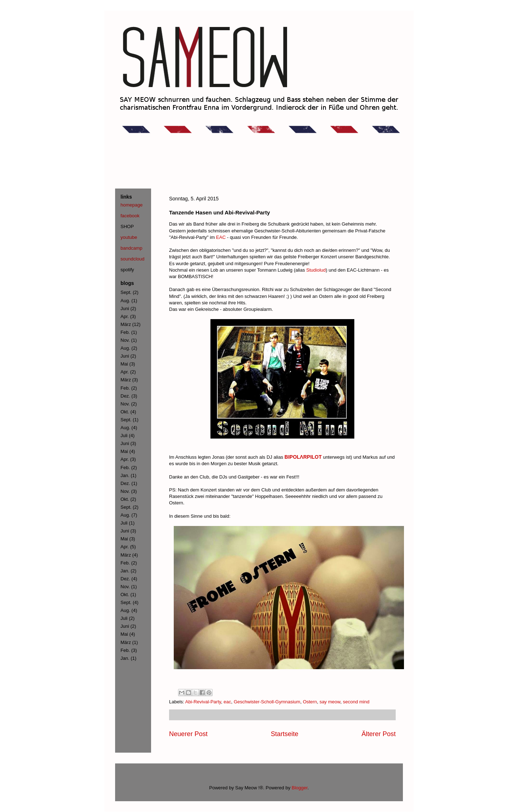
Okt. (125, 412)
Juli (124, 436)
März (126, 324)
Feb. (125, 332)
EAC (221, 237)
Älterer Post (379, 734)
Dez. (125, 396)
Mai (124, 364)
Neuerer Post (188, 734)
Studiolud (316, 270)
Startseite (285, 734)
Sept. (126, 292)
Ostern (310, 702)
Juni (125, 309)
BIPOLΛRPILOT (303, 457)
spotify (127, 270)
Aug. (125, 301)
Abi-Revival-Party (203, 702)
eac (228, 702)
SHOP (127, 226)
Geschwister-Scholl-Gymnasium (267, 702)
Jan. (125, 475)
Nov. (125, 340)
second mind (356, 702)
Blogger (300, 788)
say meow (330, 702)
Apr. (125, 316)
